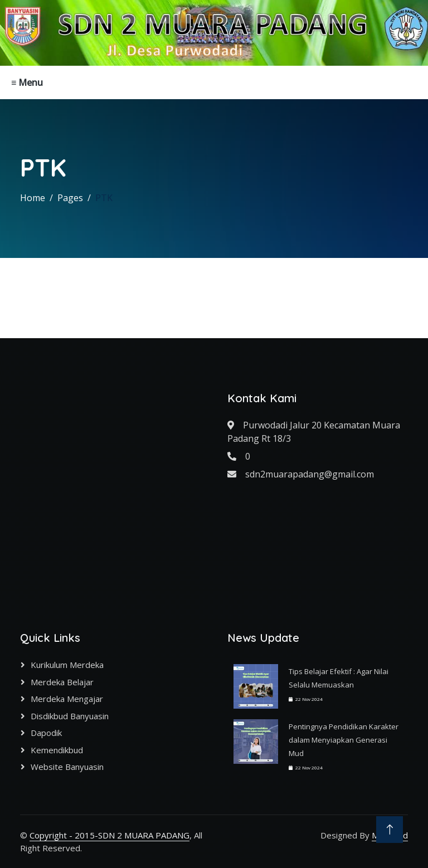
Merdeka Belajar (62, 682)
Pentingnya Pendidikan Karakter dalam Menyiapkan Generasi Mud (344, 740)
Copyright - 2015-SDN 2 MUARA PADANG (110, 835)
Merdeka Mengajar (67, 699)
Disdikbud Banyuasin (70, 716)
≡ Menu (27, 82)
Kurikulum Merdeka (67, 665)
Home (33, 198)
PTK (104, 198)
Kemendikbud (57, 750)
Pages (70, 198)
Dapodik (46, 733)
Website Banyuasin (67, 767)
